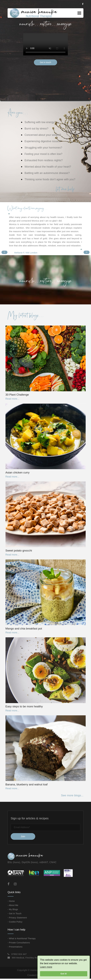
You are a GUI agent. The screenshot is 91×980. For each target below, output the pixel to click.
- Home (11, 902)
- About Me (13, 907)
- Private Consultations (19, 944)
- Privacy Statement (17, 919)
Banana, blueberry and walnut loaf (27, 786)
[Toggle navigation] (79, 13)
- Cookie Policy (15, 923)
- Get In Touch (14, 915)
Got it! (64, 974)
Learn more (46, 967)
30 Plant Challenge (17, 395)
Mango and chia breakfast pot (24, 629)
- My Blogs (13, 911)
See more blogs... (72, 797)
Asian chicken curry (18, 473)
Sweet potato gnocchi (19, 551)
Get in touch (45, 62)
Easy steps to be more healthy (24, 708)
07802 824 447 (19, 955)
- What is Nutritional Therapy (22, 940)
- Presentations (15, 948)
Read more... (12, 399)
